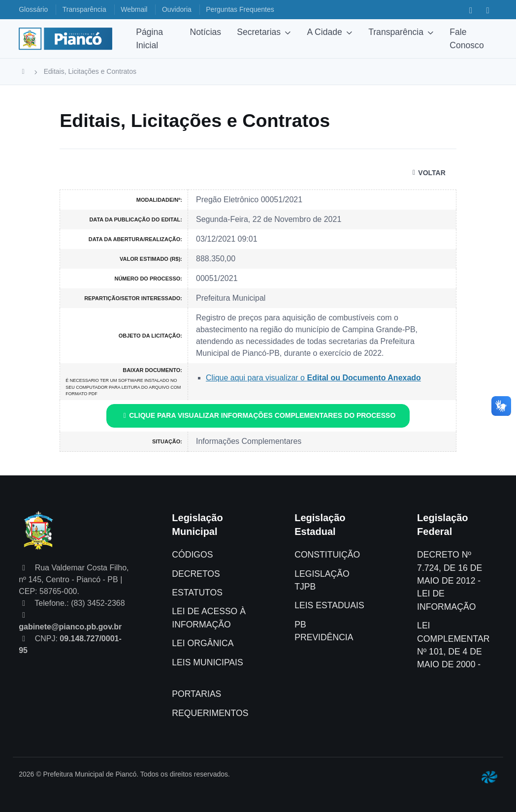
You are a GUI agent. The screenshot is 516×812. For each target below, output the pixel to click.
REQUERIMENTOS (210, 713)
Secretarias (259, 32)
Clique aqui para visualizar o (313, 378)
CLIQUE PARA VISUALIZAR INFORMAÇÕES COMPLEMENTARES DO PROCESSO (258, 415)
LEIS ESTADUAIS (329, 605)
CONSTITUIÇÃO (327, 555)
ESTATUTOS (197, 593)
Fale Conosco (467, 38)
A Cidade (324, 32)
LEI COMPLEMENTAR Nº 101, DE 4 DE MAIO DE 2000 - (453, 645)
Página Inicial (149, 38)
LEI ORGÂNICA (203, 643)
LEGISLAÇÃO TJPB (322, 580)
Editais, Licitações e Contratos (90, 71)
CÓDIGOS (192, 555)
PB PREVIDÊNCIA (324, 631)
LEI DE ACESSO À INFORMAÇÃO (209, 618)
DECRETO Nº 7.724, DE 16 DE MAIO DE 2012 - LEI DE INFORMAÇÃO (450, 581)
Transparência (396, 32)
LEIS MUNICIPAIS (207, 662)
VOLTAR (428, 173)
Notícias (206, 32)
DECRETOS (196, 574)
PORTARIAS (196, 694)
